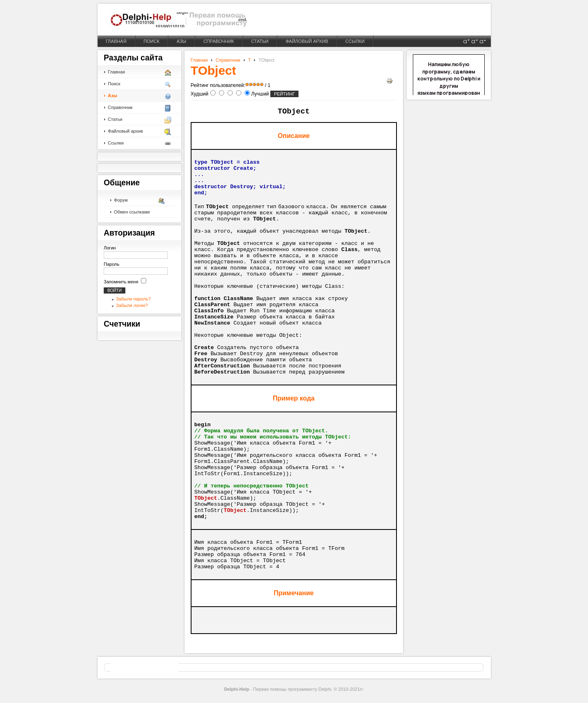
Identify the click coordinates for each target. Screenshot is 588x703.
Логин (110, 248)
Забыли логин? (132, 305)
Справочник (228, 60)
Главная (199, 60)
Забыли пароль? (133, 299)
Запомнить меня (121, 282)
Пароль (111, 264)
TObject (213, 70)
